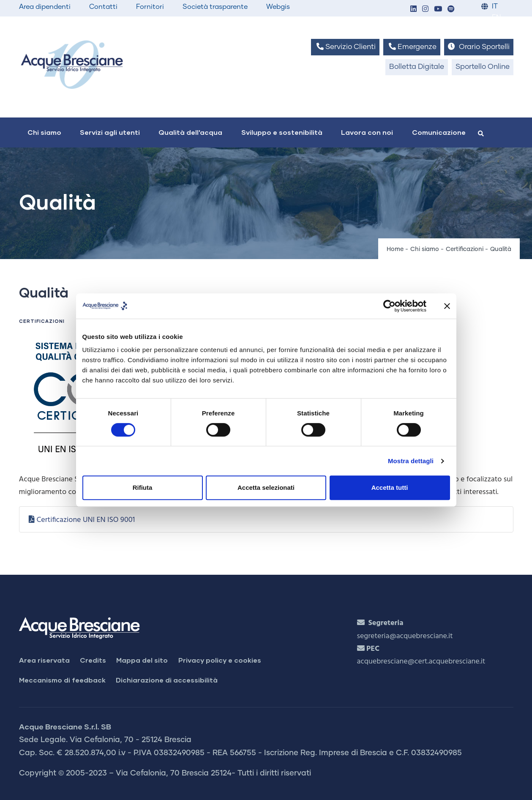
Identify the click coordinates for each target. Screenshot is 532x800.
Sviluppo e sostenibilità (282, 132)
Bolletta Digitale (417, 67)
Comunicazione (439, 132)
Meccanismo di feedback (62, 680)
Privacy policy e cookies (220, 660)
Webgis (278, 7)
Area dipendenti (45, 7)
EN (496, 18)
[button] (414, 10)
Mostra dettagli (411, 461)
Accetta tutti (390, 487)
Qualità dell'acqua (190, 132)
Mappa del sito (142, 660)
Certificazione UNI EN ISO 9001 (86, 520)
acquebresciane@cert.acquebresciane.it (421, 662)
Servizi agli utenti (110, 132)
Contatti (103, 7)
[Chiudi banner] (447, 306)
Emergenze (412, 47)
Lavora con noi (367, 132)
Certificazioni (465, 249)
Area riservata (44, 660)
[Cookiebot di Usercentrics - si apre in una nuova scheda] (389, 306)
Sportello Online (483, 67)
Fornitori (150, 7)
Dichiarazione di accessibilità (167, 680)
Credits (93, 660)
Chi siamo (44, 132)
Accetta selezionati (266, 487)
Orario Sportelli (479, 47)
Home (395, 249)
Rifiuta (143, 487)
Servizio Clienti (345, 47)
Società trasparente (215, 7)
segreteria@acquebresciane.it (405, 636)
